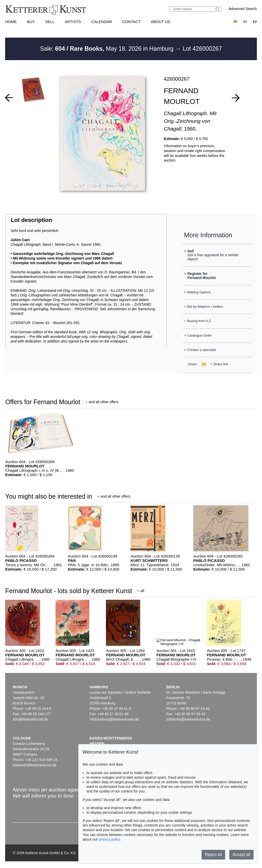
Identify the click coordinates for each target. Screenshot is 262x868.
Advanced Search (243, 9)
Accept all (241, 855)
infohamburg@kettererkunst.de (114, 719)
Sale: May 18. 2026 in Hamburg (108, 49)
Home (11, 22)
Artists (73, 22)
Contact (131, 22)
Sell (50, 22)
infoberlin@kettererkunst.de (188, 719)
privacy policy (109, 839)
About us (160, 22)
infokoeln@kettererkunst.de (35, 765)
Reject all (213, 855)
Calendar (102, 22)
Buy (31, 22)
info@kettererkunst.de (30, 719)
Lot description (31, 220)
